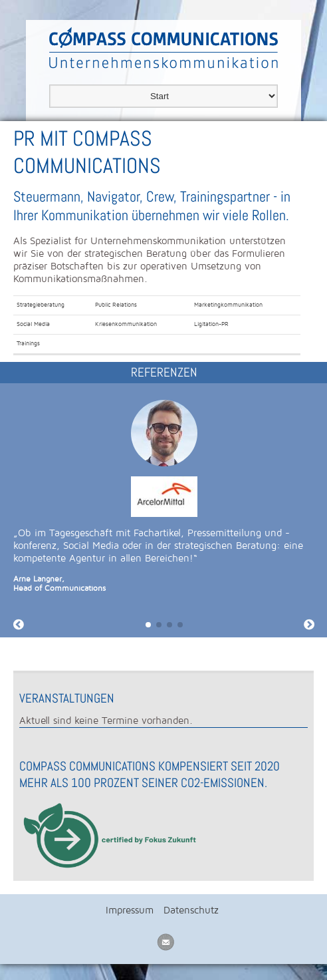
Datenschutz (191, 910)
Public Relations (116, 305)
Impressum (130, 910)
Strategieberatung (41, 305)
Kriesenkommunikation (126, 324)
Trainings (28, 343)
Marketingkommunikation (228, 305)
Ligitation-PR (211, 324)
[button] (148, 625)
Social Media (33, 324)
